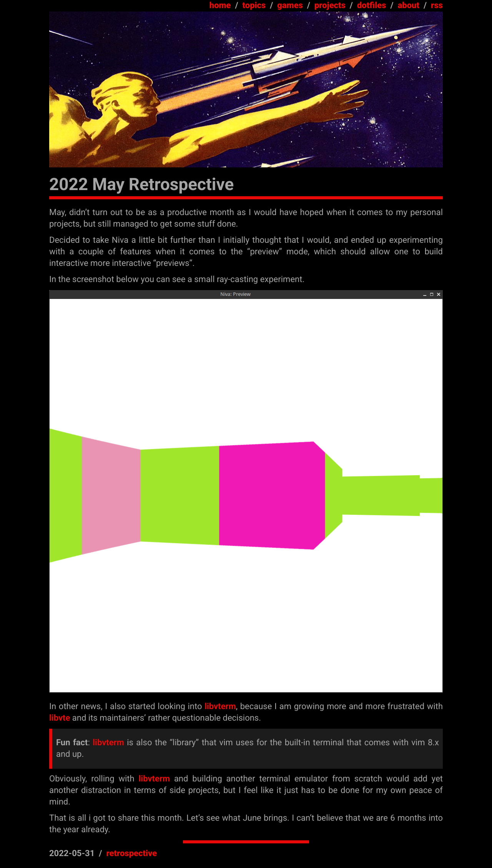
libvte (60, 718)
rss (437, 6)
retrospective (131, 854)
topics (254, 6)
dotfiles (372, 6)
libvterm (220, 707)
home (220, 6)
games (290, 6)
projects (330, 6)
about (409, 6)
